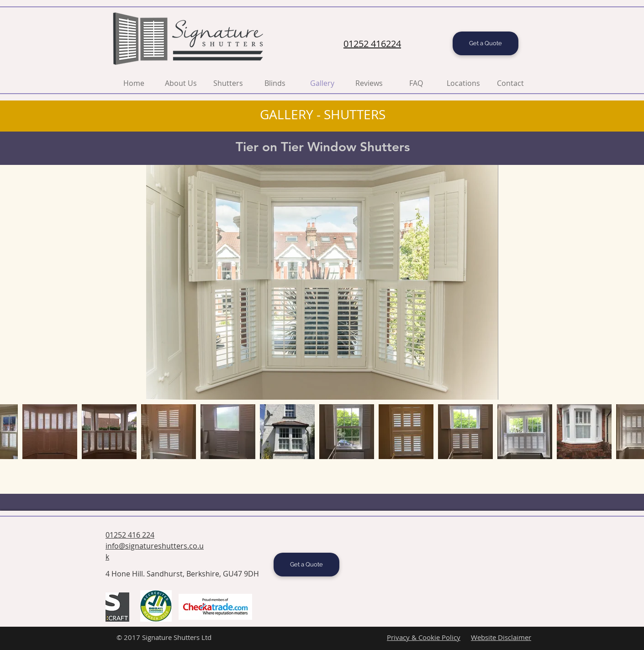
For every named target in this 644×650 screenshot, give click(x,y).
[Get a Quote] (486, 43)
